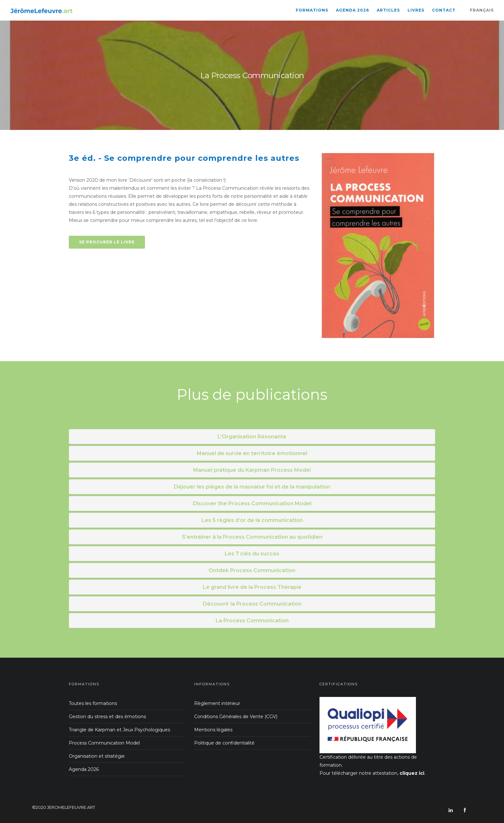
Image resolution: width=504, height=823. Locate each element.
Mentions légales (213, 730)
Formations (312, 10)
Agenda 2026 (352, 10)
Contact (444, 10)
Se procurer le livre (107, 242)
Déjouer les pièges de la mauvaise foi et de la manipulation (252, 487)
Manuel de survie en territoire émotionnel (252, 453)
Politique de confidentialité (224, 743)
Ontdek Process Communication (252, 570)
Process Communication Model (104, 743)
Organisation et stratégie (97, 756)
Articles (388, 10)
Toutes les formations (93, 703)
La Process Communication (252, 621)
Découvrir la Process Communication (252, 604)
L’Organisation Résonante (252, 437)
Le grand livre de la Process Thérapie (252, 587)
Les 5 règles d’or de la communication (252, 520)
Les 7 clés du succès (252, 554)
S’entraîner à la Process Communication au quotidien (252, 537)
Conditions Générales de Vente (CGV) (236, 717)
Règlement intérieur (217, 703)
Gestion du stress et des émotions (107, 717)
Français (482, 10)
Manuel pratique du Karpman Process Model (252, 470)
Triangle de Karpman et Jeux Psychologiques (119, 730)
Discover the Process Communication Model (252, 503)
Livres (416, 10)
